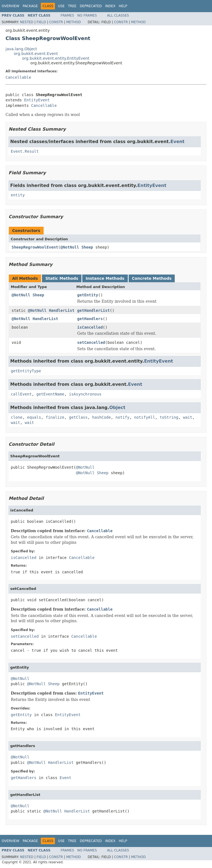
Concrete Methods (152, 278)
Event (177, 142)
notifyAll (145, 417)
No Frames (87, 15)
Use (61, 6)
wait (188, 417)
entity (18, 195)
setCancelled (91, 342)
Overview (10, 6)
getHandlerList (94, 310)
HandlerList (62, 310)
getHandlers (90, 319)
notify (122, 417)
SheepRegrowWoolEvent (35, 247)
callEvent (21, 394)
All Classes (118, 15)
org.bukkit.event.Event (36, 54)
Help (123, 6)
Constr (56, 22)
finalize (55, 417)
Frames (67, 15)
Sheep (87, 247)
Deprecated (91, 6)
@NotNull (70, 247)
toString (169, 417)
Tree (72, 6)
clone (17, 417)
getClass (78, 417)
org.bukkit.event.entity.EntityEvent (56, 58)
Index (110, 6)
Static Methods (62, 278)
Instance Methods (105, 278)
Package (30, 6)
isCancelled (90, 327)
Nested (26, 22)
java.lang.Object (21, 49)
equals (34, 417)
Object (117, 407)
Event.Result (25, 151)
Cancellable (18, 77)
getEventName (50, 394)
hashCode (101, 417)
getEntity (88, 295)
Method (74, 22)
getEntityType (26, 371)
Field (41, 22)
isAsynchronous (85, 394)
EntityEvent (37, 100)
